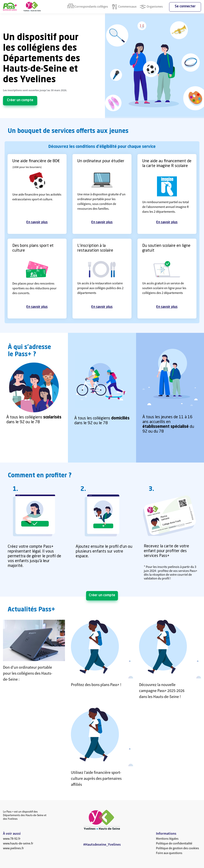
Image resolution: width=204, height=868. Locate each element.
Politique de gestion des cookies (178, 848)
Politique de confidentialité (174, 843)
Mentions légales (167, 838)
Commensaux (124, 7)
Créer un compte (20, 100)
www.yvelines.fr (13, 848)
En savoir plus (37, 222)
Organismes (151, 7)
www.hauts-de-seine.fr (18, 843)
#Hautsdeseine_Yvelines (102, 844)
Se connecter (185, 6)
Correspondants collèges (88, 7)
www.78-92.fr (12, 838)
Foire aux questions (169, 853)
